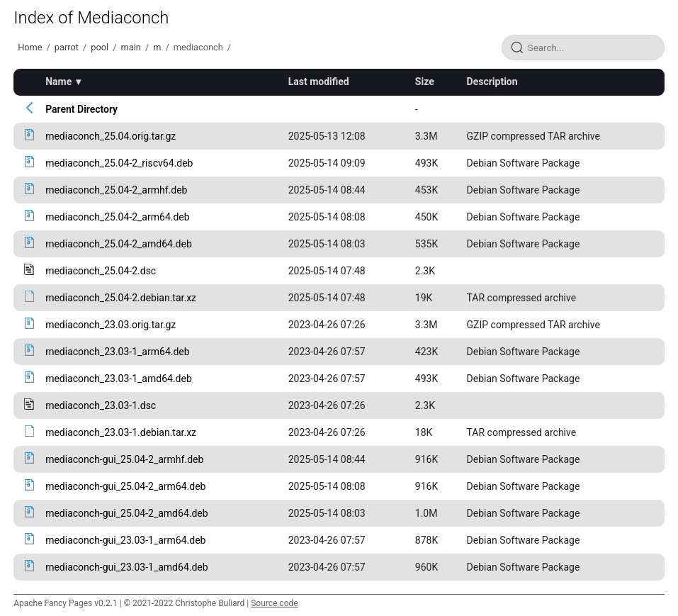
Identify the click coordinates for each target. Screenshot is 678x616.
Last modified (319, 82)
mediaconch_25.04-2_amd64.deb (119, 244)
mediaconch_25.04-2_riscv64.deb (119, 163)
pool (100, 47)
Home (30, 47)
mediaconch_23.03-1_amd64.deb (119, 379)
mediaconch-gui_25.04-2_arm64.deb (125, 486)
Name (58, 82)
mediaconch (198, 47)
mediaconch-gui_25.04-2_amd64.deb (126, 513)
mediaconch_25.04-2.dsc (101, 271)
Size (425, 82)
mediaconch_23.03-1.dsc (101, 405)
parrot (67, 47)
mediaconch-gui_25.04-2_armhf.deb (124, 459)
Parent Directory (81, 109)
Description (492, 82)
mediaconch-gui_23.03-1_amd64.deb (126, 567)
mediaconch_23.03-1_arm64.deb (117, 352)
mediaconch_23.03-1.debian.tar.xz (121, 432)
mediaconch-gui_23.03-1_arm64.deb (125, 540)
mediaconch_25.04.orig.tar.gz (111, 136)
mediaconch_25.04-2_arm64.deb (117, 217)
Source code (274, 603)
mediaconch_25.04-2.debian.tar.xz (121, 298)
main (131, 47)
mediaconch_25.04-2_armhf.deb (116, 190)
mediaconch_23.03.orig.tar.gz (111, 325)
